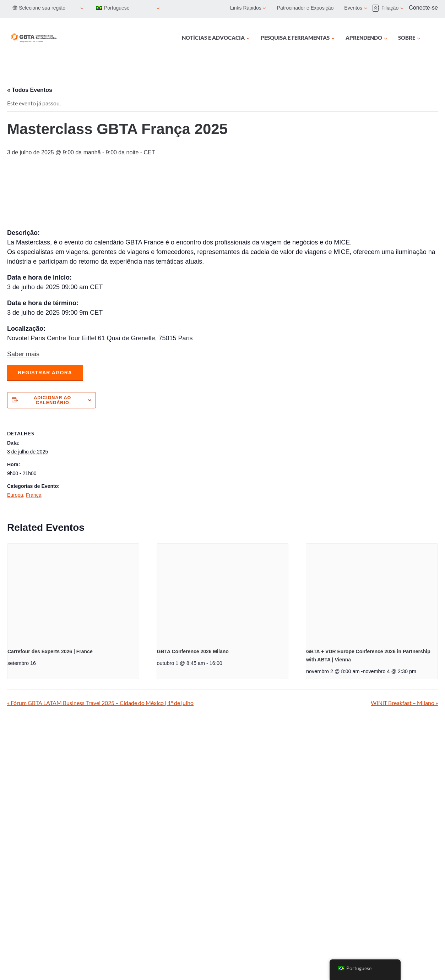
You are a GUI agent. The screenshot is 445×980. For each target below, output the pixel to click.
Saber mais (23, 354)
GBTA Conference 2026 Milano (193, 651)
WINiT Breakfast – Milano (404, 703)
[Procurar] (434, 38)
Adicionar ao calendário (52, 400)
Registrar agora (45, 373)
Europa (15, 495)
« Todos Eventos (30, 90)
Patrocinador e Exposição (305, 8)
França (34, 495)
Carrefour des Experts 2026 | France (50, 651)
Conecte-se (423, 8)
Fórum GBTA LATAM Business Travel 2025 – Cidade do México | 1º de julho (100, 703)
